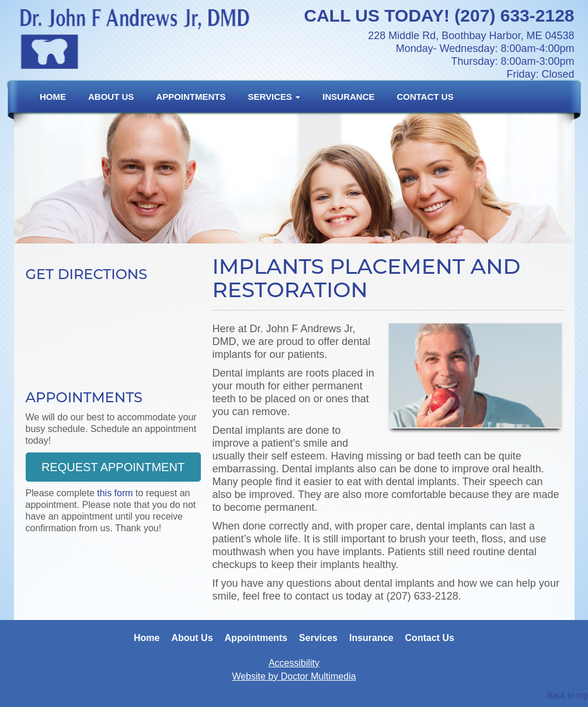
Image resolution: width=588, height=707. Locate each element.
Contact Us (425, 97)
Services (274, 97)
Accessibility (294, 663)
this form (115, 493)
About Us (111, 97)
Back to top (568, 695)
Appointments (191, 97)
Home (53, 97)
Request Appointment (113, 467)
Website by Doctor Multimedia (294, 676)
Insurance (348, 97)
